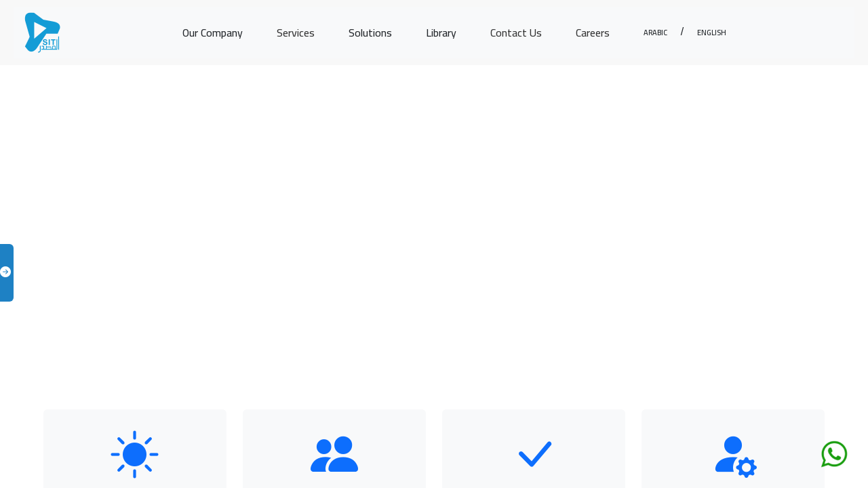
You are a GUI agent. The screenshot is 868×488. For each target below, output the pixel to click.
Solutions (370, 33)
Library (441, 33)
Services (296, 33)
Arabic (655, 32)
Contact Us (516, 33)
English (712, 32)
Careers (593, 33)
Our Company (213, 33)
